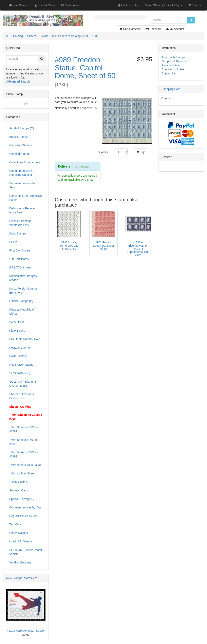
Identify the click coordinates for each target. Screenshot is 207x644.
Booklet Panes (18, 137)
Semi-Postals (18, 482)
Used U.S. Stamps (21, 541)
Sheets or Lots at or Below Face (22, 396)
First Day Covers (20, 250)
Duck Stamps (18, 233)
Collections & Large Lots (25, 162)
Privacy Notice (171, 65)
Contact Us (168, 73)
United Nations (19, 533)
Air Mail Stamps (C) (22, 128)
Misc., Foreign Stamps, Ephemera (24, 291)
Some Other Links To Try (163, 5)
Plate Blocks (17, 331)
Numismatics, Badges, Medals (23, 278)
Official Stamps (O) (21, 301)
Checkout (153, 29)
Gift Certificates (19, 259)
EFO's (13, 242)
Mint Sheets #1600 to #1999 (23, 442)
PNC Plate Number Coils (25, 339)
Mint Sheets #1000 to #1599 (23, 429)
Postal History (18, 356)
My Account (175, 29)
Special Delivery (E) (22, 499)
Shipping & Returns (174, 61)
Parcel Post (17, 322)
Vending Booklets (20, 562)
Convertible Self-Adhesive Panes (26, 198)
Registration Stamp (21, 365)
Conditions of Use (173, 69)
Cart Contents (130, 29)
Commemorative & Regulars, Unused (21, 173)
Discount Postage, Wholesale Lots (21, 223)
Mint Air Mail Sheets (23, 473)
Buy (140, 152)
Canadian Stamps (21, 145)
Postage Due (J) (20, 348)
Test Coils (15, 524)
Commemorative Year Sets (23, 185)
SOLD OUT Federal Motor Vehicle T (26, 552)
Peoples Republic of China (22, 312)
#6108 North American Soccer (26, 631)
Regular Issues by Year (24, 516)
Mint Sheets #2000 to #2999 (23, 454)
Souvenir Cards (19, 490)
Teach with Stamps (173, 57)
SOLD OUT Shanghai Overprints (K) (23, 384)
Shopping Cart (171, 89)
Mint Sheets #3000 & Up (25, 465)
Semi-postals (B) (20, 373)
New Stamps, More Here (22, 578)
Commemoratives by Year (25, 507)
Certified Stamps (20, 154)
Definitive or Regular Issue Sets (22, 210)
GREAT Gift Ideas (21, 267)
